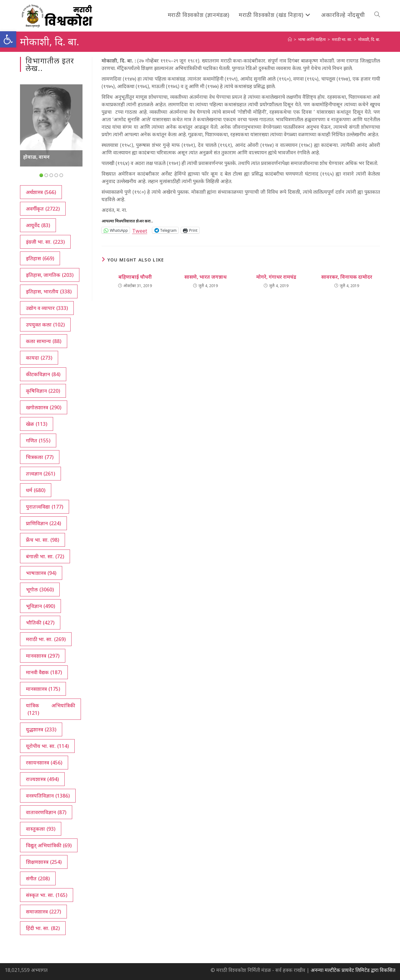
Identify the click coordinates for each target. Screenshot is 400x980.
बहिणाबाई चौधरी (135, 277)
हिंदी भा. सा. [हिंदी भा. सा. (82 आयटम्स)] (43, 928)
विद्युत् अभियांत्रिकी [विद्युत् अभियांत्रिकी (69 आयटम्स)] (49, 845)
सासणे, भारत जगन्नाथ (205, 277)
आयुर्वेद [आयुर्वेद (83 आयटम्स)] (38, 225)
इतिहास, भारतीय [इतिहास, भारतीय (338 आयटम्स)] (49, 291)
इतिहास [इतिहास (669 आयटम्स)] (40, 258)
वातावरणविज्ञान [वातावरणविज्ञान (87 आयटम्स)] (46, 812)
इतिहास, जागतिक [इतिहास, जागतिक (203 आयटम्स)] (50, 275)
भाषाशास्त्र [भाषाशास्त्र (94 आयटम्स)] (41, 573)
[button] (8, 39)
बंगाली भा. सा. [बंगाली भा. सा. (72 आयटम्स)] (45, 556)
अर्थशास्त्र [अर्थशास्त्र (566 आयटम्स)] (41, 192)
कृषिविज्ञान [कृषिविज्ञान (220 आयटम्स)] (43, 391)
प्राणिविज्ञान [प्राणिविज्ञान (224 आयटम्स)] (43, 523)
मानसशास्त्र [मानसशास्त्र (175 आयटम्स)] (43, 689)
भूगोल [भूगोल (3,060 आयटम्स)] (40, 589)
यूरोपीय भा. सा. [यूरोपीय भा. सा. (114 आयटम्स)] (47, 746)
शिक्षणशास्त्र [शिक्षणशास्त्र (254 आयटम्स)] (44, 862)
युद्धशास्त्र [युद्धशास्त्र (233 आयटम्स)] (41, 729)
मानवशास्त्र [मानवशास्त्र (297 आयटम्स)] (43, 656)
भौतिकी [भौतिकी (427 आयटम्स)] (40, 623)
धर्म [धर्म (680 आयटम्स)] (36, 490)
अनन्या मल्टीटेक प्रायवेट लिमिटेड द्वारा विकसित (353, 970)
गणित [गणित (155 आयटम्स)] (38, 440)
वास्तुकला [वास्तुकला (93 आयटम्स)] (41, 829)
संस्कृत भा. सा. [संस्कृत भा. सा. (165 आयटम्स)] (47, 895)
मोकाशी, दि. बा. (369, 39)
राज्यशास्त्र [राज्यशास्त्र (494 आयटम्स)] (42, 779)
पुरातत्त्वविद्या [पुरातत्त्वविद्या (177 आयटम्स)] (45, 507)
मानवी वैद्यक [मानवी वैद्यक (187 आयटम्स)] (44, 672)
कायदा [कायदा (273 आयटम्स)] (39, 358)
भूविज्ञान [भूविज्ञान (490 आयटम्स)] (40, 606)
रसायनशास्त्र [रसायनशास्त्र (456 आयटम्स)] (44, 763)
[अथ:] (290, 39)
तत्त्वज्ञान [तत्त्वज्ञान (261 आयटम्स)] (40, 474)
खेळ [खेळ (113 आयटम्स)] (37, 424)
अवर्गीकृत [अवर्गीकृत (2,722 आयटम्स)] (43, 209)
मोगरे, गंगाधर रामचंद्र (276, 277)
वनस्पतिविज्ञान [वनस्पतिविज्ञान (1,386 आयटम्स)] (48, 796)
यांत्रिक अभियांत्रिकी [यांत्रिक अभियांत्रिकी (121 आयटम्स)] (50, 709)
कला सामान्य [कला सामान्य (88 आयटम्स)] (44, 341)
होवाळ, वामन (36, 157)
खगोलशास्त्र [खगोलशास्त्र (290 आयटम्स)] (44, 407)
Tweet (140, 230)
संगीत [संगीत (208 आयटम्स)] (38, 878)
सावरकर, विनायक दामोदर (347, 277)
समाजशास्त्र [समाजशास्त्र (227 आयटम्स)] (43, 912)
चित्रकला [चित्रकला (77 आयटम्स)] (40, 457)
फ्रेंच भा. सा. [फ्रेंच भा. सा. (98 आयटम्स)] (42, 540)
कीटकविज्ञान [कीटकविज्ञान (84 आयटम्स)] (43, 374)
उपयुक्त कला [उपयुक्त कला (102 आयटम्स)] (45, 325)
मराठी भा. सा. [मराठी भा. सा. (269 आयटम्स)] (46, 639)
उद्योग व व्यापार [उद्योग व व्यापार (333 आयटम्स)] (47, 308)
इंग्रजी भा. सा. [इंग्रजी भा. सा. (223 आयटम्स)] (45, 242)
